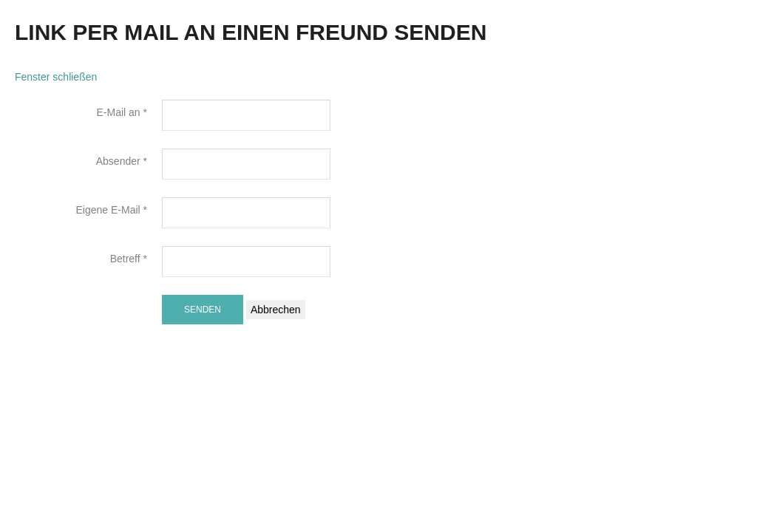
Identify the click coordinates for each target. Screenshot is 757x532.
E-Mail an (122, 112)
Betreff (129, 259)
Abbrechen (276, 310)
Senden (203, 310)
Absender (122, 161)
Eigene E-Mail (112, 210)
